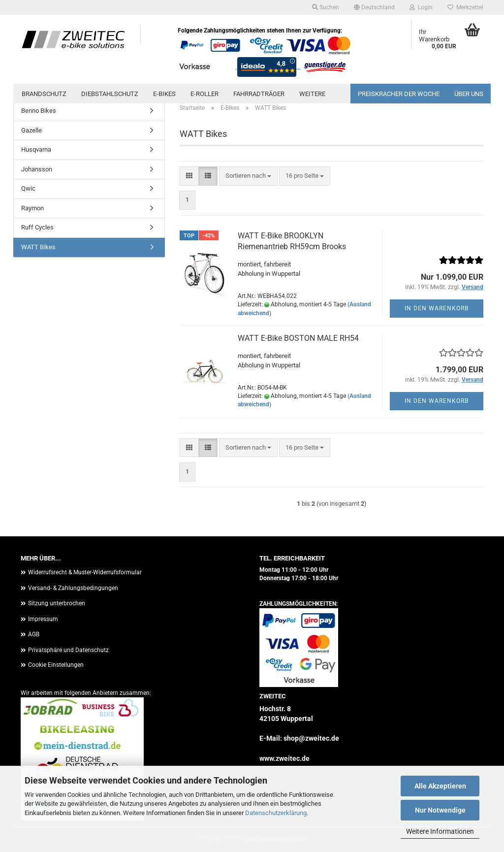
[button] (374, 7)
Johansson (37, 169)
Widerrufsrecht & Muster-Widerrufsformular (85, 572)
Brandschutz (44, 94)
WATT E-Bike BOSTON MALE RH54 (298, 338)
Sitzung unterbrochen (57, 603)
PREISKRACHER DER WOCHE (399, 94)
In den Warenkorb (437, 308)
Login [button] (421, 7)
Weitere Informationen (440, 831)
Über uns (469, 94)
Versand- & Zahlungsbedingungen (73, 588)
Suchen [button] (326, 7)
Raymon (32, 208)
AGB (34, 634)
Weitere (312, 94)
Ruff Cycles (37, 227)
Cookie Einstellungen (56, 665)
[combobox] (248, 176)
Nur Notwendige (440, 810)
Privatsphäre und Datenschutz (68, 650)
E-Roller (205, 94)
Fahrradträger (259, 94)
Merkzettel (465, 7)
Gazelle (31, 130)
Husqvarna (36, 149)
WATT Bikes (38, 247)
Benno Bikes (39, 111)
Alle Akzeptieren (440, 786)
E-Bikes (164, 94)
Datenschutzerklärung (276, 813)
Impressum (43, 619)
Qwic (28, 188)
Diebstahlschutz (110, 94)
